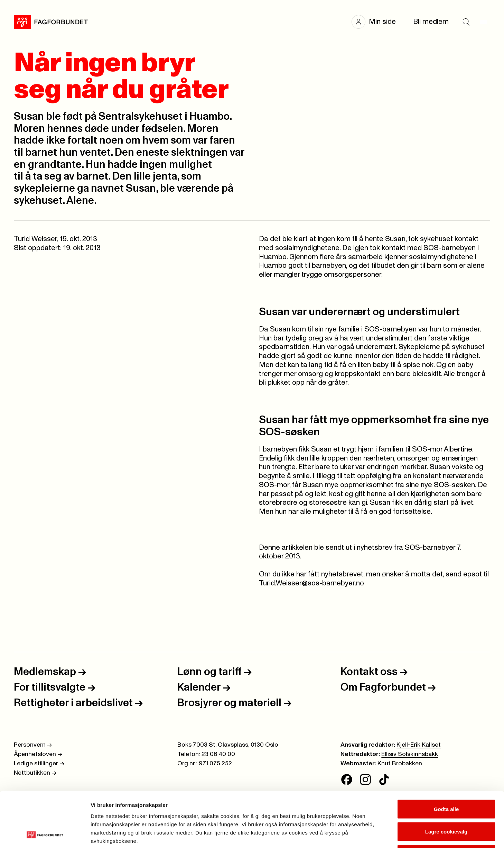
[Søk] (466, 22)
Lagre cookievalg (446, 780)
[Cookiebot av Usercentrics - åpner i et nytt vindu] (45, 835)
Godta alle (446, 757)
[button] (377, 22)
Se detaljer (372, 834)
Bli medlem (431, 22)
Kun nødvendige (446, 803)
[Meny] (483, 22)
